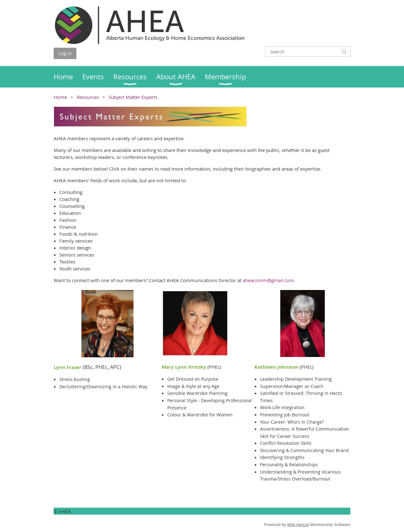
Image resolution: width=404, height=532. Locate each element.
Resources (88, 97)
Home (60, 97)
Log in (65, 53)
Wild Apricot (298, 525)
